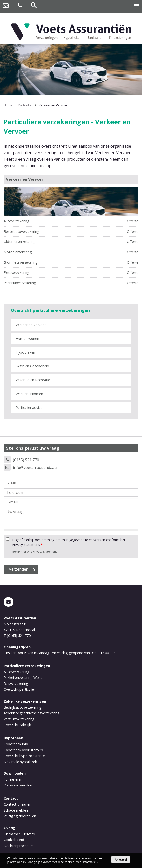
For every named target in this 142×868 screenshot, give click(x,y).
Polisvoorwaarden (18, 785)
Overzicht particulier (19, 689)
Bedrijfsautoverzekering (23, 707)
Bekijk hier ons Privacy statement (35, 552)
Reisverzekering (16, 684)
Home (8, 105)
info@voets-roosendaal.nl (36, 468)
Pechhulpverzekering (20, 283)
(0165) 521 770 (26, 460)
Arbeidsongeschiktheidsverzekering (32, 713)
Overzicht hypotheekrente (24, 756)
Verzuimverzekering (19, 719)
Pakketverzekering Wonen (24, 678)
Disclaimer (12, 834)
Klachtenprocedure (19, 846)
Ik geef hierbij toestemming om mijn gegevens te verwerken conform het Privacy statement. (69, 542)
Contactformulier (17, 804)
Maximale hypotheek (20, 762)
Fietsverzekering (16, 272)
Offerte (133, 221)
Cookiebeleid (14, 840)
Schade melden (16, 810)
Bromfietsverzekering (21, 262)
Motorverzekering (18, 252)
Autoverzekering (16, 221)
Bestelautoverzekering (21, 231)
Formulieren (13, 779)
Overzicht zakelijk (17, 725)
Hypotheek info (16, 744)
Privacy (29, 834)
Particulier (26, 105)
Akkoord (121, 860)
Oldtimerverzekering (20, 242)
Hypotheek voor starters (23, 750)
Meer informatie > (87, 862)
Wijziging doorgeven (20, 816)
